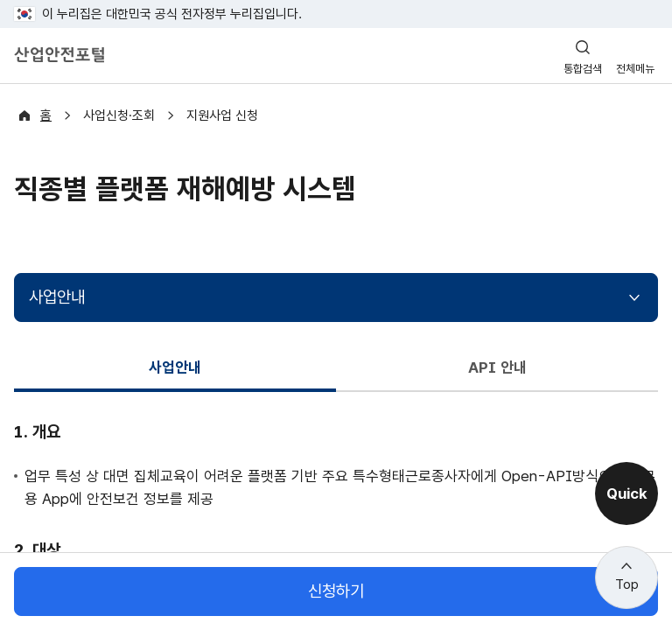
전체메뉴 (635, 69)
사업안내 (57, 297)
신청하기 (336, 591)
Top (627, 584)
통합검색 (583, 69)
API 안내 (497, 367)
